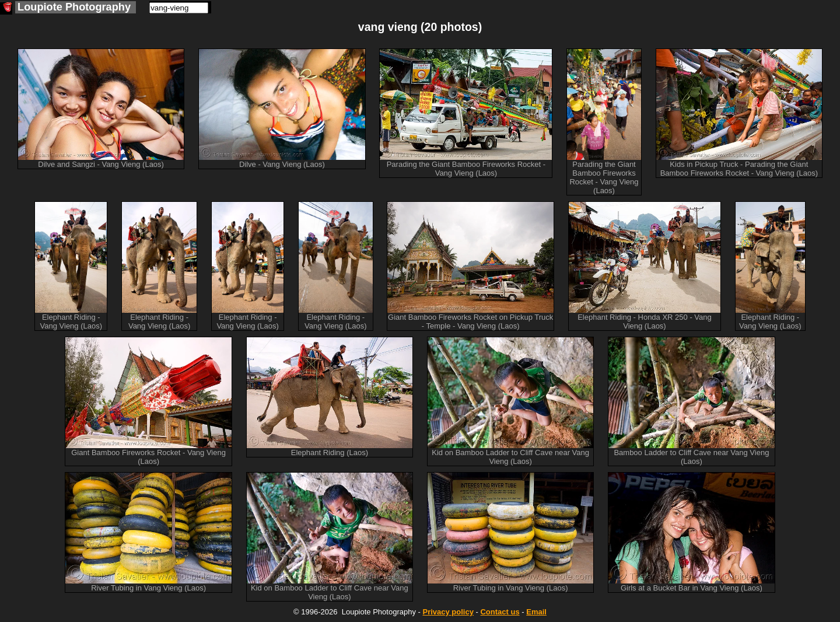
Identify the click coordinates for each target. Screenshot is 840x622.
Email (536, 612)
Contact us (500, 612)
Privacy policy (448, 612)
